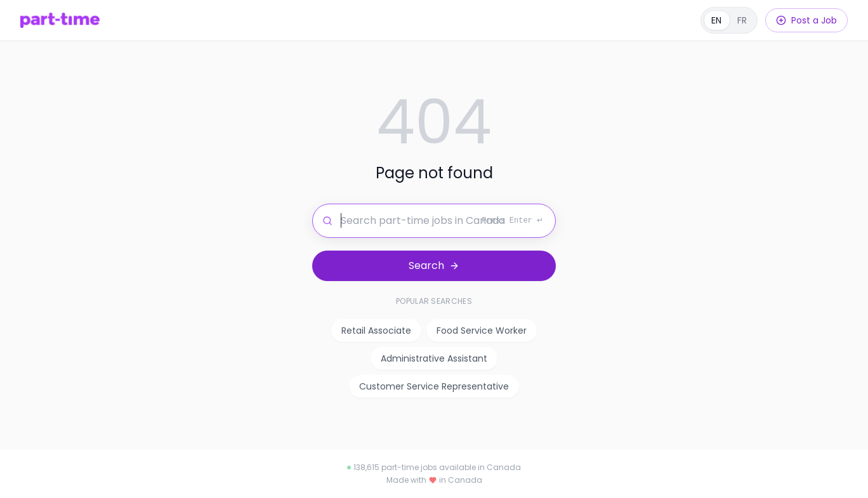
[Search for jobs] (434, 221)
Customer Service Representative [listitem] (434, 386)
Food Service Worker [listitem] (482, 331)
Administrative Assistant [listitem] (434, 358)
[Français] (729, 20)
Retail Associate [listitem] (376, 331)
